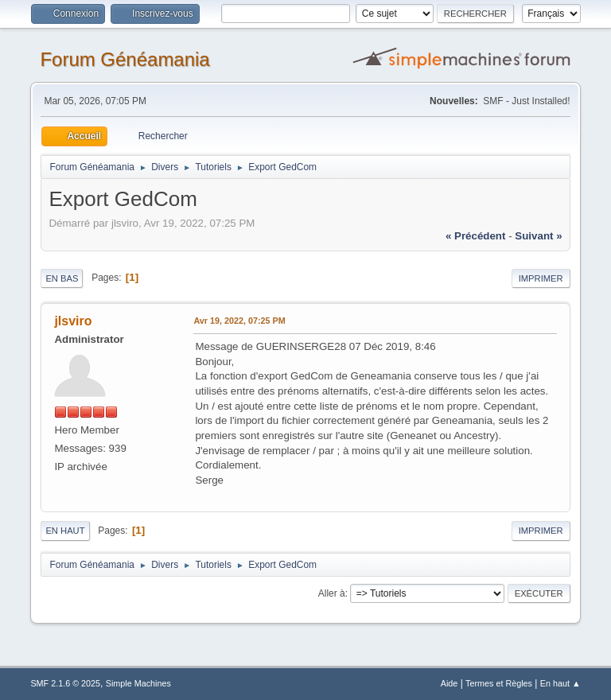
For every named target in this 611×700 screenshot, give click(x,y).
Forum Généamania (125, 59)
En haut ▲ (560, 683)
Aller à (332, 593)
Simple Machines (138, 683)
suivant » (538, 236)
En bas (62, 278)
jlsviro (73, 321)
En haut (65, 531)
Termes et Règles (499, 683)
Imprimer (541, 278)
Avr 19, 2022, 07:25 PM (239, 321)
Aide (449, 683)
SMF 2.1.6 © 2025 (65, 683)
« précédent (476, 236)
